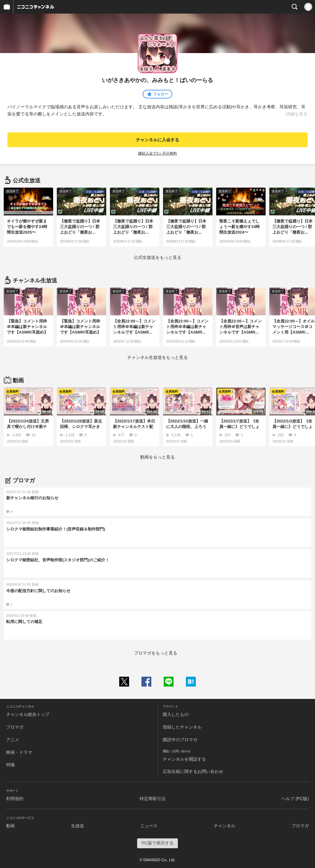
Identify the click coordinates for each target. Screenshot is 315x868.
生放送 (78, 826)
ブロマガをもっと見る (156, 653)
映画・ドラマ (19, 752)
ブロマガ (15, 727)
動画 (10, 826)
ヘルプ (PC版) (295, 799)
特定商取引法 (153, 799)
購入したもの (176, 714)
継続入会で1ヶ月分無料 (158, 153)
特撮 (10, 765)
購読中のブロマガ (180, 740)
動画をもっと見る (157, 457)
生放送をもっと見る (157, 257)
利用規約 (15, 799)
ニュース (149, 826)
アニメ (13, 740)
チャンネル (225, 826)
